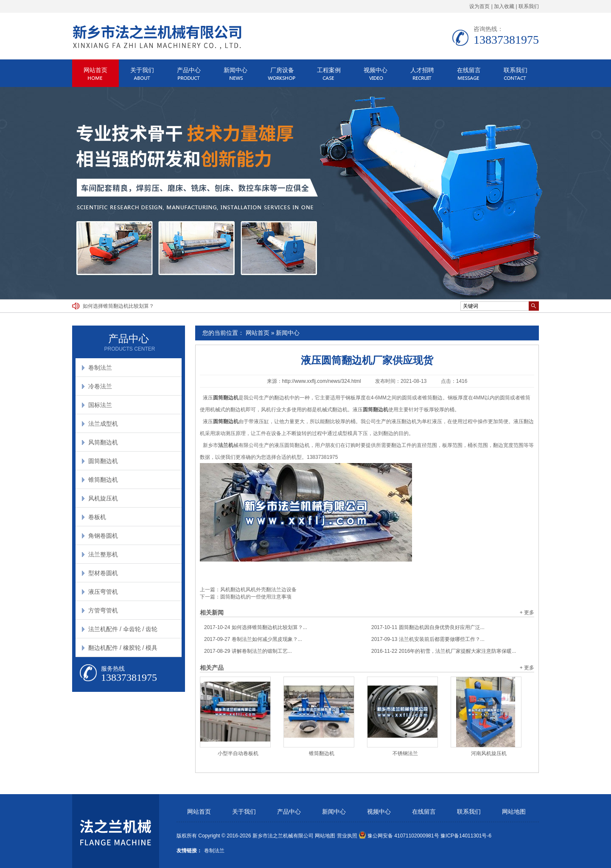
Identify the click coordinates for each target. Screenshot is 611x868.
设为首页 (479, 6)
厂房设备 (282, 70)
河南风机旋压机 (489, 753)
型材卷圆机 (103, 573)
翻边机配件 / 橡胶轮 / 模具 (123, 648)
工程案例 (329, 70)
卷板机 (97, 517)
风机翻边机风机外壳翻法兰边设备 (258, 590)
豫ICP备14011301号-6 (466, 836)
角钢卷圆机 (103, 536)
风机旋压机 (103, 498)
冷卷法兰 (100, 386)
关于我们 (142, 70)
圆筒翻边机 (103, 461)
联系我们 (529, 6)
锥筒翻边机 (322, 753)
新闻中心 (235, 70)
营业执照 (347, 836)
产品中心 (189, 70)
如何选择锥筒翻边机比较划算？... (256, 627)
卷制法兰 (100, 368)
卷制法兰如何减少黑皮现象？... (253, 639)
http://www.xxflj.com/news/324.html (322, 381)
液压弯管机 (103, 592)
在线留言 (469, 70)
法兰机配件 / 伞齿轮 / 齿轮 (123, 629)
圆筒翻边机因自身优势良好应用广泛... (428, 627)
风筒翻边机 (103, 442)
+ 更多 (527, 612)
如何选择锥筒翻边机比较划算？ (118, 306)
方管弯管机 (103, 610)
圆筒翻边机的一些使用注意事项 (256, 597)
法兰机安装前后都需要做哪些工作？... (428, 639)
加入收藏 (504, 6)
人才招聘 (422, 70)
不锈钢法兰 (405, 753)
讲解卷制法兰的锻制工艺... (248, 651)
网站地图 (514, 812)
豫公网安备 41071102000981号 (399, 836)
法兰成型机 (103, 424)
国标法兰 (100, 405)
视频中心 (376, 70)
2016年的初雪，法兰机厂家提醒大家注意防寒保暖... (444, 651)
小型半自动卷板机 (238, 753)
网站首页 (95, 70)
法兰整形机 (103, 554)
